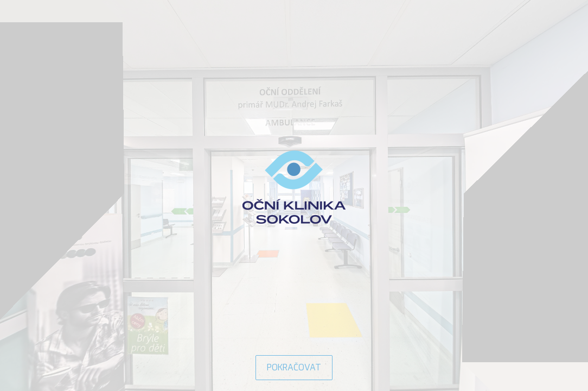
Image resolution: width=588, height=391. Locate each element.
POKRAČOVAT (294, 367)
